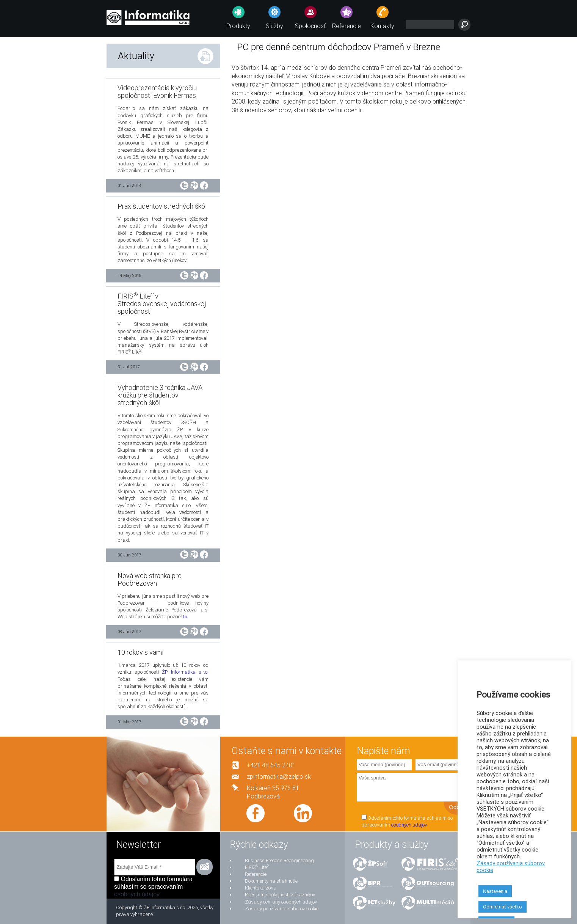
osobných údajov (409, 825)
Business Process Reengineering (279, 860)
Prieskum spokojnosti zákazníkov (280, 895)
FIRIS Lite (257, 867)
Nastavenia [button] (495, 891)
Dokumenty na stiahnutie (271, 881)
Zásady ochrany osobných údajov (281, 902)
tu (185, 617)
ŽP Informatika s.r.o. (185, 672)
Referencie (347, 26)
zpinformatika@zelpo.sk (279, 777)
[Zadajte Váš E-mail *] (155, 867)
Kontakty (382, 26)
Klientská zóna (261, 888)
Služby (274, 26)
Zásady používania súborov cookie (282, 909)
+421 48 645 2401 (271, 765)
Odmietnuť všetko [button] (503, 907)
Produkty (238, 26)
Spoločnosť (310, 26)
